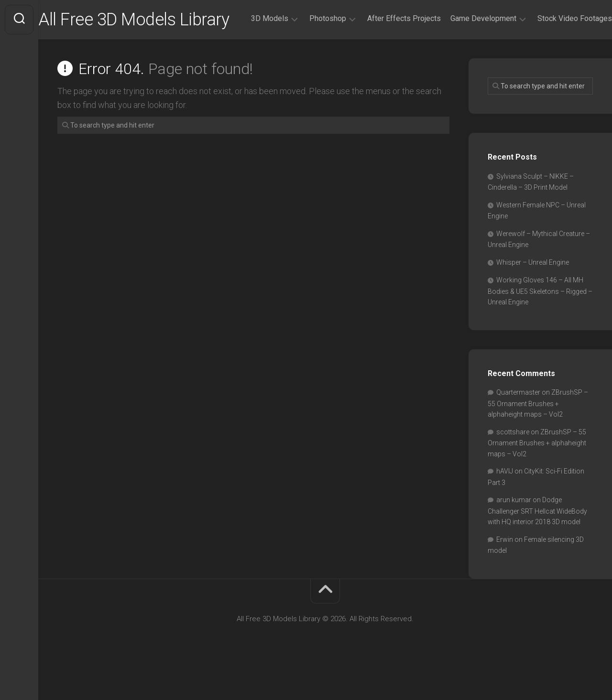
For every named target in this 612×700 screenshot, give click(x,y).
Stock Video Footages (556, 57)
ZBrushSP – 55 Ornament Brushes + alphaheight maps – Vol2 (538, 436)
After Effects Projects (385, 57)
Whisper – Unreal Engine (533, 295)
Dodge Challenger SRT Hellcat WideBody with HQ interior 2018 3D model (537, 543)
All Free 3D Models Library (153, 20)
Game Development (464, 57)
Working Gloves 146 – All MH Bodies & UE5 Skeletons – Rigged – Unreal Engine (540, 323)
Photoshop (309, 57)
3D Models (251, 57)
